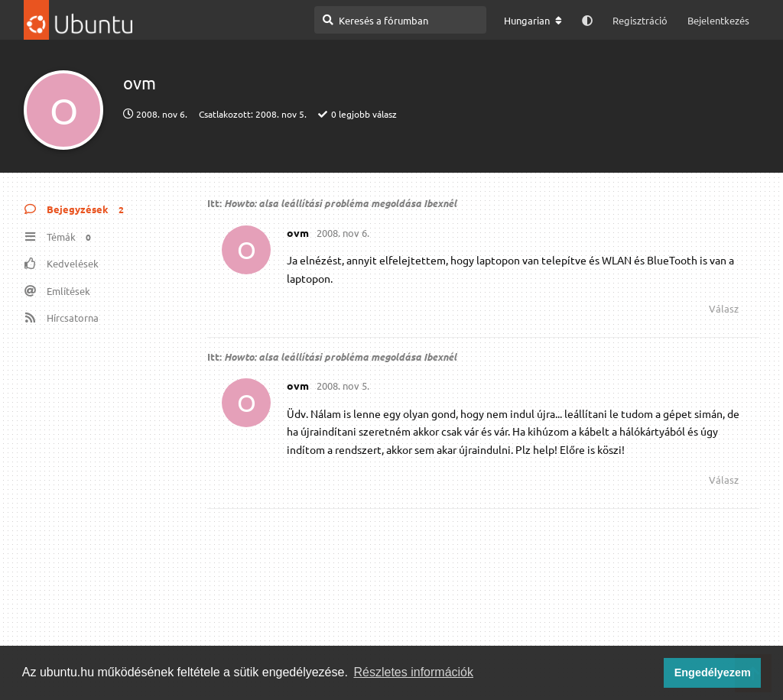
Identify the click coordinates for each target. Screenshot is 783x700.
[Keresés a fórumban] (400, 20)
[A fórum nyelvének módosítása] (533, 21)
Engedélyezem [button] (713, 672)
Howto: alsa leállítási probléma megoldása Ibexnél (340, 203)
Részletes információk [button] (414, 672)
